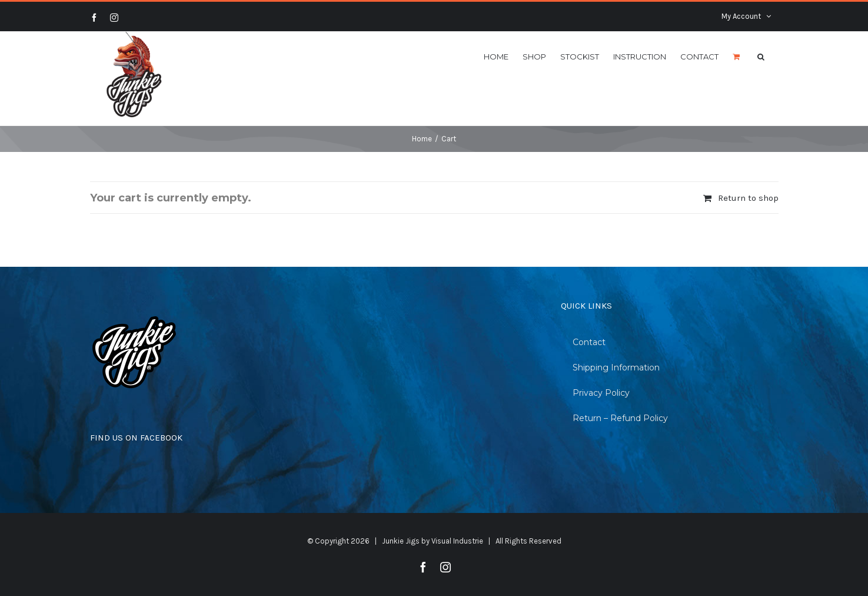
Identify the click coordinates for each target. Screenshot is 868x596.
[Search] (761, 57)
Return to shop (748, 198)
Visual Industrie (457, 541)
